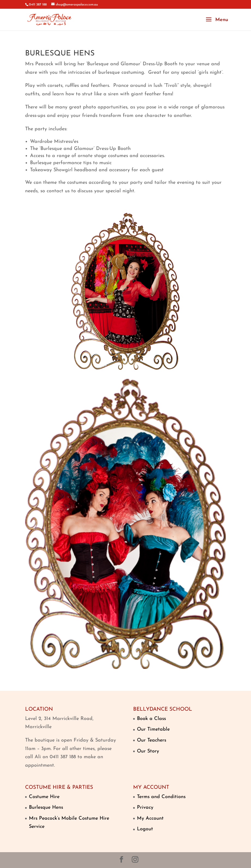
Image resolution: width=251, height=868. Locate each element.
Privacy (145, 808)
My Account (150, 818)
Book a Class (151, 719)
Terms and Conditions (161, 797)
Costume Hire (44, 797)
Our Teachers (152, 740)
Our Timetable (153, 729)
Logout (145, 829)
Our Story (148, 751)
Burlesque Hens (46, 808)
